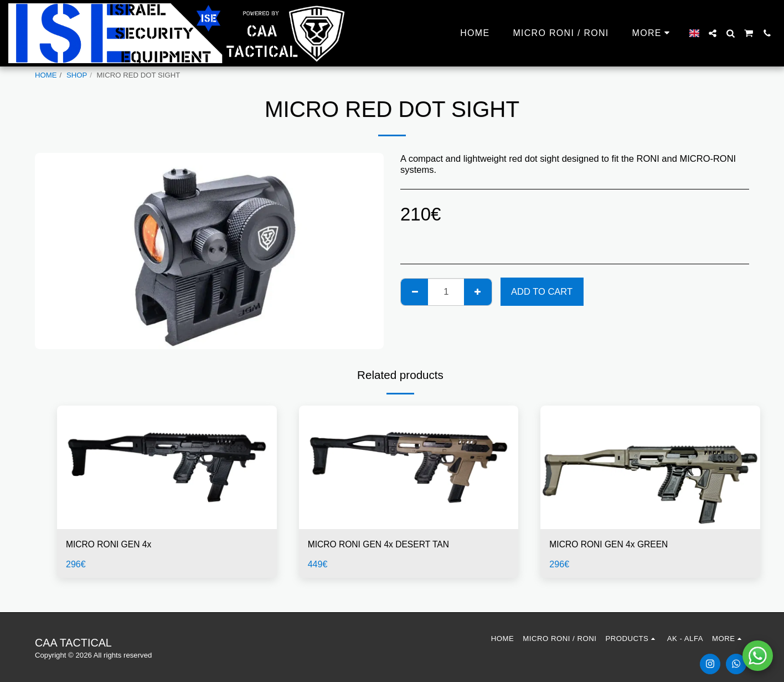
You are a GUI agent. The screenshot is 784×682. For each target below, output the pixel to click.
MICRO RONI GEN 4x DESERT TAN (383, 545)
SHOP (77, 75)
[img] (167, 467)
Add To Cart (542, 291)
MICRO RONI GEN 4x (111, 545)
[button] (713, 33)
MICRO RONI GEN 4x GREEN (612, 545)
